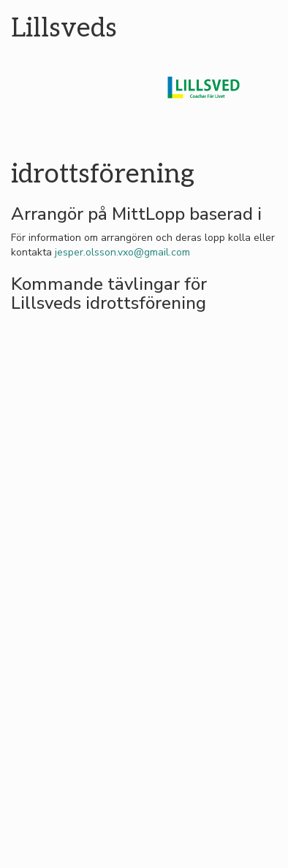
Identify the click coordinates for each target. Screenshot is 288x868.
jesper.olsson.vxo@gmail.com (122, 252)
